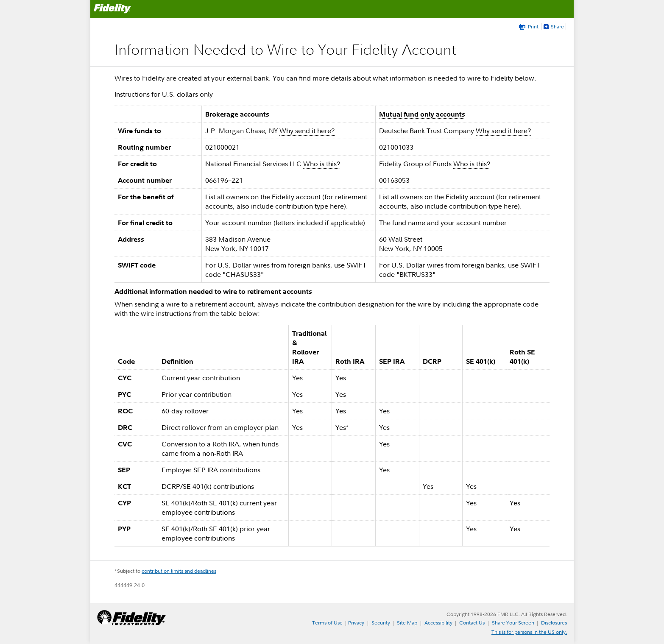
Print (533, 26)
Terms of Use (327, 623)
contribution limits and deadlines (179, 571)
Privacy (356, 623)
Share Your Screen (513, 623)
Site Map (407, 623)
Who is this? (322, 164)
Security (381, 623)
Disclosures (554, 623)
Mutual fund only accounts (422, 114)
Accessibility (438, 623)
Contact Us (472, 623)
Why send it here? (307, 131)
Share (557, 26)
